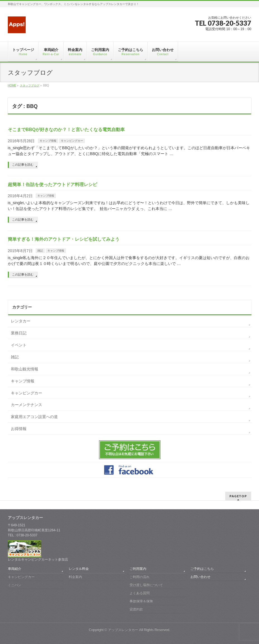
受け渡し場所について (146, 585)
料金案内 (75, 577)
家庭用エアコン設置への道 (34, 417)
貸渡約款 (136, 609)
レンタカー (21, 321)
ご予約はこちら (202, 569)
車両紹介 (15, 569)
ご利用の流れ (140, 577)
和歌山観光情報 (25, 369)
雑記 (40, 251)
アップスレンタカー (123, 630)
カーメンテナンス (27, 405)
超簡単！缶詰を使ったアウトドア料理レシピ (52, 184)
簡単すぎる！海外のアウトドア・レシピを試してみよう (64, 239)
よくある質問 (140, 593)
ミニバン (15, 585)
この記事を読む (23, 165)
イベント (19, 345)
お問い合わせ (200, 577)
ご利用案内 (138, 569)
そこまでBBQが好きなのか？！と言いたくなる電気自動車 (66, 130)
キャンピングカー (72, 141)
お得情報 (19, 429)
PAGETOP (238, 496)
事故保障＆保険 (141, 601)
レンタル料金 (79, 569)
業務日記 (19, 333)
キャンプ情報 (48, 141)
